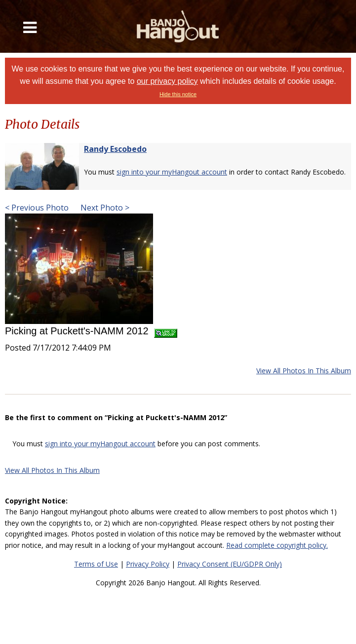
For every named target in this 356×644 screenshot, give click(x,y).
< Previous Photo (37, 208)
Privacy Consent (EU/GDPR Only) (230, 564)
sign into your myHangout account (172, 172)
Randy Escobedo (115, 149)
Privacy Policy (148, 564)
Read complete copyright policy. (277, 545)
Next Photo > (104, 208)
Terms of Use (96, 564)
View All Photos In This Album (304, 371)
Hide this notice (178, 94)
